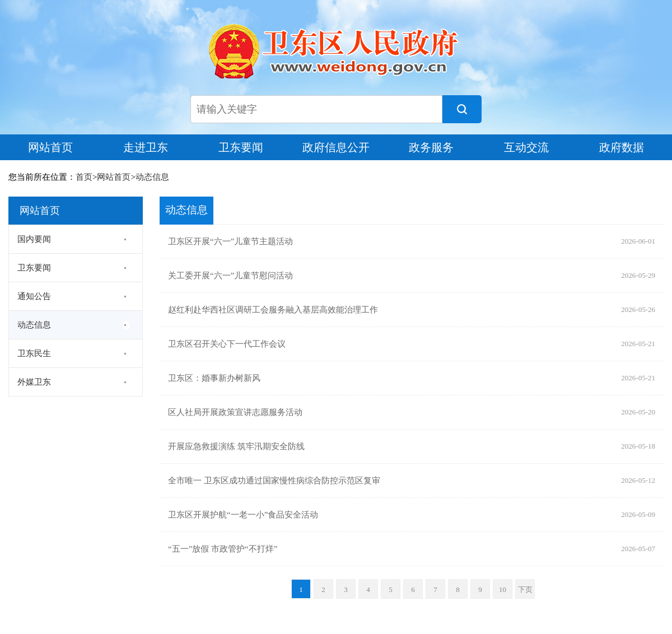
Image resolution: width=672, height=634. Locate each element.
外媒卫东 (34, 382)
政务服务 (431, 147)
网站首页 (50, 147)
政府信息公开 (336, 147)
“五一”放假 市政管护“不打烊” (223, 549)
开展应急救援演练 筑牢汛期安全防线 (236, 446)
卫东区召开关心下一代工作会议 (227, 344)
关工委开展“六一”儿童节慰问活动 (230, 276)
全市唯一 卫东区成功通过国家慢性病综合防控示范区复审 (274, 481)
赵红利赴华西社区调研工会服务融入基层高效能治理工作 (273, 310)
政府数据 (622, 147)
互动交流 (526, 147)
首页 (84, 177)
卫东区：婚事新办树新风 (214, 378)
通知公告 (34, 296)
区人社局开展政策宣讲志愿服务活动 (235, 412)
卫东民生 (34, 353)
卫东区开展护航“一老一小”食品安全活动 (243, 515)
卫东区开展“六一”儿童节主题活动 (230, 241)
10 (503, 589)
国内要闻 (34, 239)
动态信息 (152, 177)
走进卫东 (146, 147)
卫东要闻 (241, 147)
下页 (525, 589)
